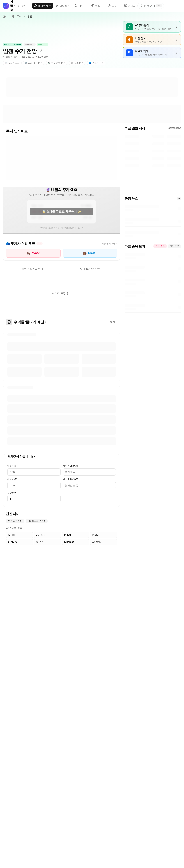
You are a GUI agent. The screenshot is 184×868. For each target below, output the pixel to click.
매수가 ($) (12, 466)
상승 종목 (160, 246)
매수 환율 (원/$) (70, 466)
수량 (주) (12, 493)
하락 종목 (174, 246)
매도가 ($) (12, 479)
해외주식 (17, 16)
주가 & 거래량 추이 (91, 269)
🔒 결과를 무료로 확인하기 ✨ (61, 211)
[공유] (41, 51)
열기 (112, 322)
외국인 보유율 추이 (32, 269)
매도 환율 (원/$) (70, 479)
